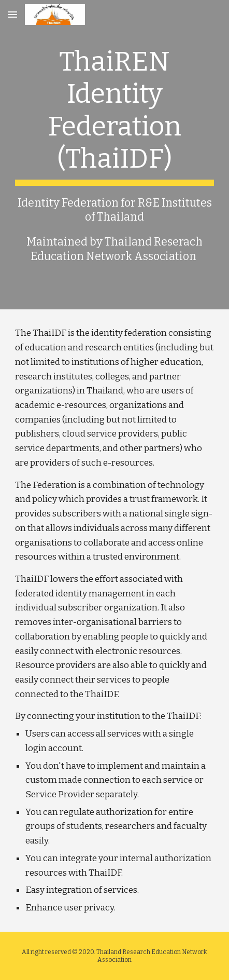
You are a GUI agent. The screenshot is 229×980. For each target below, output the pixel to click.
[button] (12, 14)
